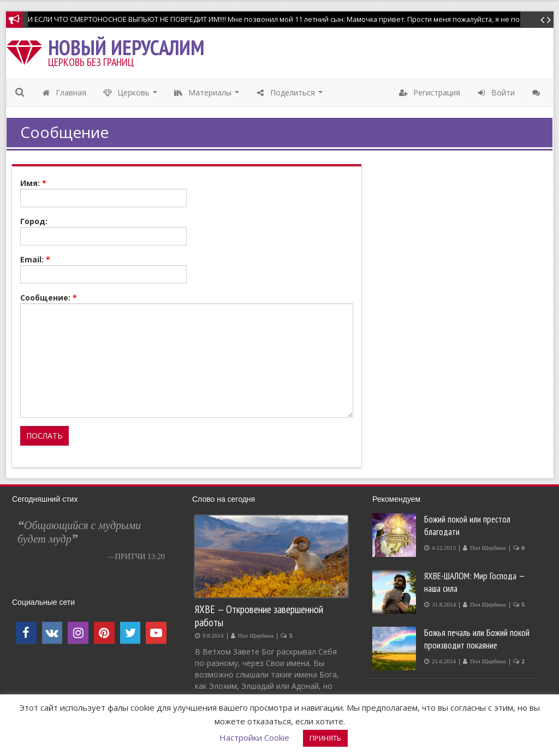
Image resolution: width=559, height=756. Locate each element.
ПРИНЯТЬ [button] (325, 738)
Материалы (208, 95)
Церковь (131, 95)
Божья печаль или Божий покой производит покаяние (477, 639)
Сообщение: (49, 298)
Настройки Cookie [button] (254, 737)
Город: (34, 221)
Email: (35, 259)
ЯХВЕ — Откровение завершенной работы (259, 616)
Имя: (33, 183)
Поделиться (290, 95)
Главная (64, 92)
